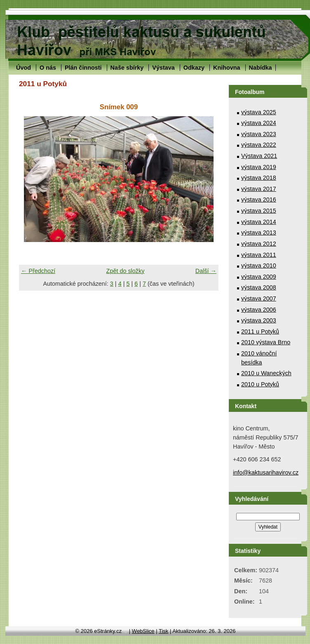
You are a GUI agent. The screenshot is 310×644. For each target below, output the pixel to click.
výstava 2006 (259, 310)
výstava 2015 (259, 211)
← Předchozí (38, 271)
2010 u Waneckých (266, 373)
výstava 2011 (259, 255)
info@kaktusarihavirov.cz (266, 472)
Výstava (163, 68)
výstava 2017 (259, 189)
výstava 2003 (259, 320)
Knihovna (227, 68)
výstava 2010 (259, 266)
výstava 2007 (259, 298)
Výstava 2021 (259, 156)
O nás (48, 68)
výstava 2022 (259, 145)
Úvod (23, 68)
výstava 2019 (259, 167)
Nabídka (261, 68)
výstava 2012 (259, 244)
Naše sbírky (127, 68)
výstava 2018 (259, 178)
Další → (206, 271)
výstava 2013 (259, 233)
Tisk (163, 631)
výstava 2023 (259, 134)
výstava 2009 (259, 277)
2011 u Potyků (260, 331)
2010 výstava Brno (266, 342)
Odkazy (194, 68)
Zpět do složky (126, 271)
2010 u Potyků (260, 384)
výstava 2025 (259, 112)
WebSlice (143, 631)
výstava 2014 (259, 222)
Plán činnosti (83, 68)
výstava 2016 (259, 200)
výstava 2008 (259, 287)
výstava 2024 (259, 123)
